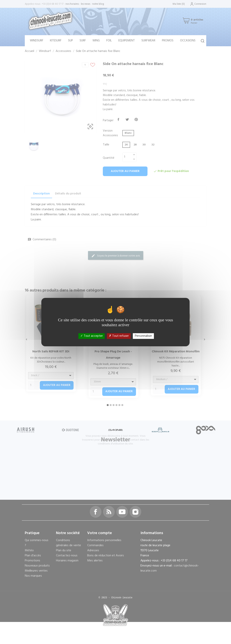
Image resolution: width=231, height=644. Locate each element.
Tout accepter (92, 336)
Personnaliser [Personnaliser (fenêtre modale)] (143, 336)
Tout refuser (119, 336)
